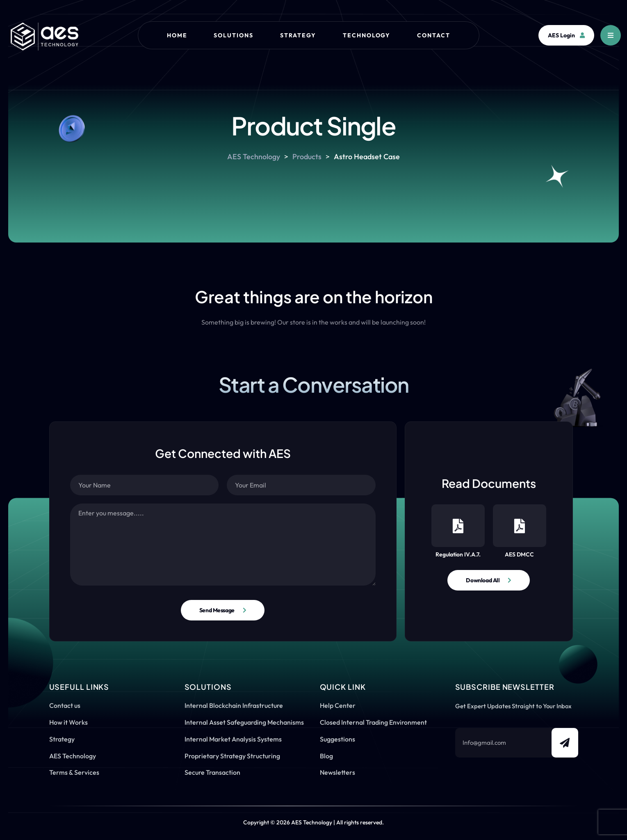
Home (177, 35)
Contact (434, 35)
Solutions (234, 35)
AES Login (566, 35)
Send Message (217, 610)
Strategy (298, 35)
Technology (367, 35)
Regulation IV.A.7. (458, 531)
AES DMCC (520, 531)
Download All (483, 580)
